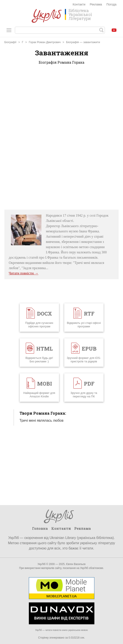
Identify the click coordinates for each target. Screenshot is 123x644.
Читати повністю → (24, 273)
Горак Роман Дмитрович (45, 42)
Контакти (79, 4)
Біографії (10, 42)
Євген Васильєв (76, 564)
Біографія (72, 42)
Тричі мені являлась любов (42, 420)
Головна (40, 528)
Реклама (96, 4)
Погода (111, 4)
